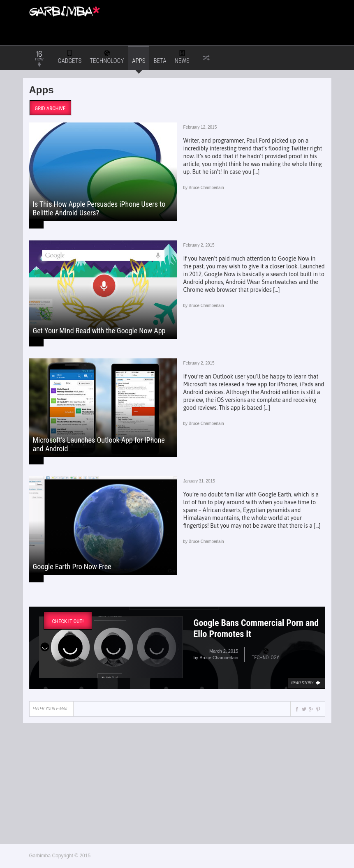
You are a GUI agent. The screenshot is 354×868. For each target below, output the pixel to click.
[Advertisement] (213, 16)
